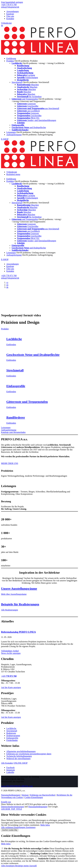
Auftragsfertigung (14, 135)
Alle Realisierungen (10, 610)
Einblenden (11, 345)
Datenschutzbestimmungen (13, 807)
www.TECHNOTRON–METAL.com (17, 786)
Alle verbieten (7, 827)
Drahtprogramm (13, 736)
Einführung (11, 58)
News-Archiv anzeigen (11, 653)
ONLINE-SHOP (21, 763)
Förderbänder (12, 740)
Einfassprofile (16, 386)
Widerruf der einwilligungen (18, 759)
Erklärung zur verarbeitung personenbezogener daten (29, 754)
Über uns (10, 16)
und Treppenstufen (25, 99)
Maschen (28, 85)
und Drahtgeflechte (29, 127)
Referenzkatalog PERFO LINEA (18, 632)
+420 (9, 676)
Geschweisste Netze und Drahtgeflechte (33, 355)
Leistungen (11, 132)
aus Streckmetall (38, 108)
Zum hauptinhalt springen (12, 2)
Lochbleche (14, 339)
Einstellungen (20, 827)
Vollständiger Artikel (10, 651)
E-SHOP (5, 139)
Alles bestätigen (8, 866)
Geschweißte (28, 106)
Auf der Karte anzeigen (11, 687)
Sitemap (25, 795)
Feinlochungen (27, 77)
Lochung (26, 75)
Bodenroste (11, 733)
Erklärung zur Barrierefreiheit (43, 795)
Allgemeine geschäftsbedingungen (21, 751)
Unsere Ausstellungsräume (19, 589)
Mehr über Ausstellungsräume (14, 594)
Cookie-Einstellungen (34, 797)
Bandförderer (16, 417)
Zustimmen (31, 827)
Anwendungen (13, 11)
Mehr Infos (45, 825)
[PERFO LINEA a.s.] (39, 54)
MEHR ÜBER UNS (10, 463)
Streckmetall (17, 82)
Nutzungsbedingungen (11, 795)
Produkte (10, 61)
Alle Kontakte (7, 763)
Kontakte (10, 19)
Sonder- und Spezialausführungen (37, 120)
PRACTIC (28, 118)
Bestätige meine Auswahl (26, 866)
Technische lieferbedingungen (19, 756)
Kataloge (10, 14)
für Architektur (29, 97)
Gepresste (26, 104)
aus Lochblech (28, 111)
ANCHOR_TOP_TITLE (12, 809)
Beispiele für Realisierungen (20, 604)
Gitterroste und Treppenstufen (27, 402)
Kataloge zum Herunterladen (13, 432)
